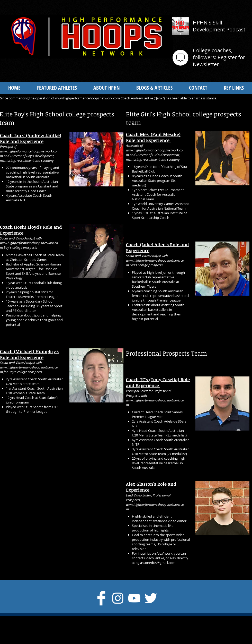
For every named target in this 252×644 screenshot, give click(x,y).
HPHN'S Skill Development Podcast (219, 26)
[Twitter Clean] (151, 598)
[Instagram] (118, 598)
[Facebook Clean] (101, 598)
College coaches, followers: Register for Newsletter (219, 57)
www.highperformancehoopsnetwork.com (87, 98)
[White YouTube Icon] (134, 598)
